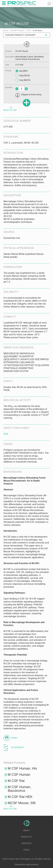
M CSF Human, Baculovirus (19, 789)
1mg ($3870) (23, 80)
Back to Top (10, 110)
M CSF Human (19, 775)
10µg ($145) (23, 76)
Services (26, 843)
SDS (6, 434)
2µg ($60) (21, 71)
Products (26, 837)
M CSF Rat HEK (20, 797)
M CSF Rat (16, 781)
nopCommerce (32, 864)
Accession (17, 747)
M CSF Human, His (22, 768)
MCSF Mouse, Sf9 (22, 803)
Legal (26, 850)
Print (14, 738)
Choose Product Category (20, 35)
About (26, 830)
